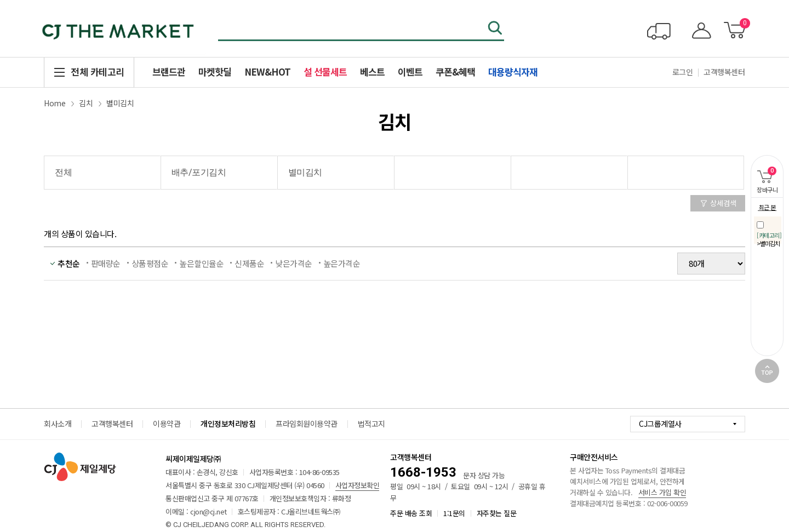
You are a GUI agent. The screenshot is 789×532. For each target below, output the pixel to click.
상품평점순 (150, 263)
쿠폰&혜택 (455, 71)
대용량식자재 (513, 71)
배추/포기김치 (199, 172)
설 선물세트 (325, 71)
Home (55, 103)
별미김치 (120, 103)
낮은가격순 (294, 263)
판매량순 (106, 263)
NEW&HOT (267, 71)
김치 (86, 103)
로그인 (683, 72)
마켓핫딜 (215, 71)
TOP (767, 371)
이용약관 (167, 424)
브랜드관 (169, 71)
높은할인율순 (201, 263)
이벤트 (410, 71)
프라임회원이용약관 (307, 424)
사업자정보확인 (358, 485)
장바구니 (764, 175)
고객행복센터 (724, 72)
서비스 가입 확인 (662, 492)
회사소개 (58, 424)
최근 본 (767, 207)
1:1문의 (454, 513)
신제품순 (249, 263)
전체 (63, 172)
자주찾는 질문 (497, 513)
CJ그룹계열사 (660, 424)
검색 (496, 29)
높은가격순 (342, 263)
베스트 (372, 71)
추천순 (69, 263)
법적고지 (371, 424)
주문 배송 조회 (411, 513)
